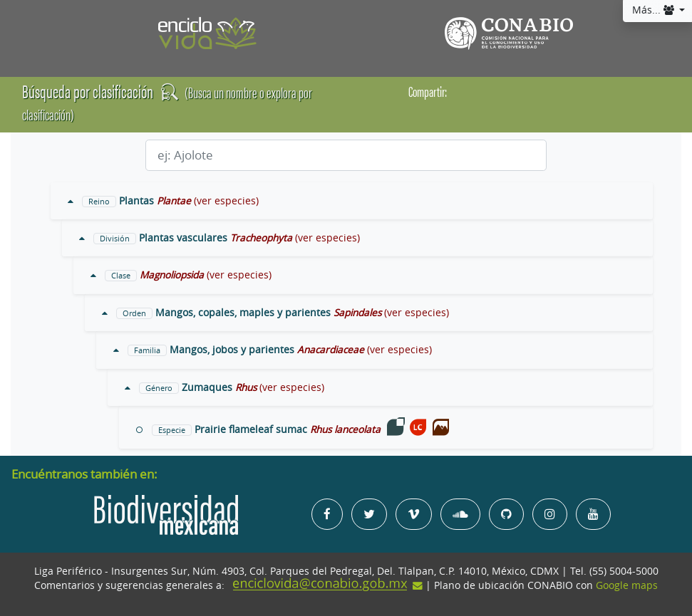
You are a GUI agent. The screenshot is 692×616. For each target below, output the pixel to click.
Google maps (627, 585)
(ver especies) (226, 201)
